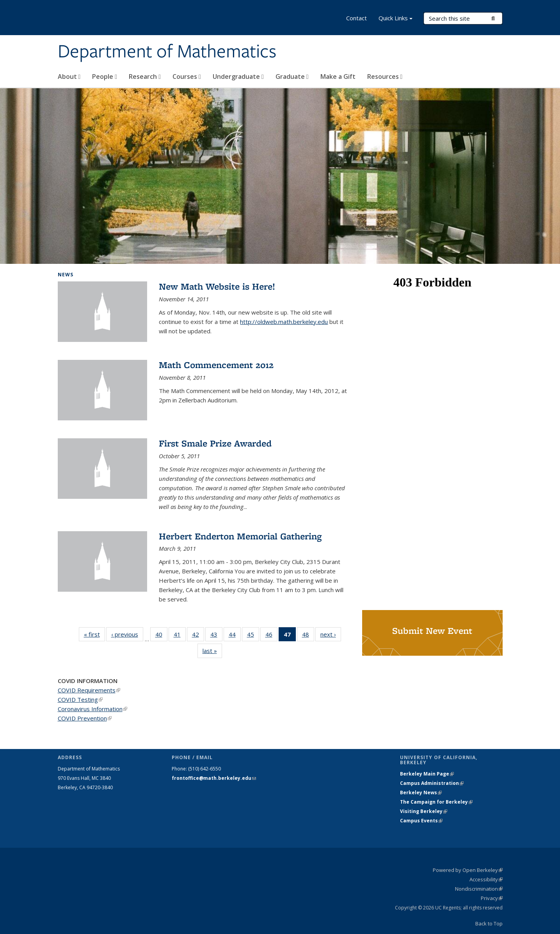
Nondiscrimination (479, 889)
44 (235, 636)
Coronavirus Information (92, 709)
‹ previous (127, 634)
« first (94, 634)
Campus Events (421, 821)
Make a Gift (338, 76)
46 (271, 636)
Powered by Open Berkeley (468, 870)
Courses (187, 76)
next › (331, 634)
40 (161, 636)
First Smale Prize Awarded (215, 443)
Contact (356, 18)
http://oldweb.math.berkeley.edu (284, 322)
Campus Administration (432, 783)
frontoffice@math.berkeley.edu (214, 778)
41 (180, 636)
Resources (385, 76)
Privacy (492, 898)
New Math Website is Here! (217, 286)
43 (216, 636)
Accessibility (486, 879)
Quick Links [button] (396, 19)
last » (212, 650)
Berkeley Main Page (427, 774)
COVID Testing (80, 699)
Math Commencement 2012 (216, 365)
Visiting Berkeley (424, 811)
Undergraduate (238, 76)
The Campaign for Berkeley (436, 802)
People (105, 76)
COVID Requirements (89, 690)
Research (145, 76)
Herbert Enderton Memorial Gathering (240, 536)
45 (253, 636)
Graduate (292, 76)
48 (308, 636)
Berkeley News (421, 793)
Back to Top (489, 923)
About (69, 76)
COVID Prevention (85, 718)
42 (198, 636)
